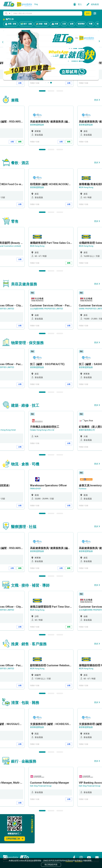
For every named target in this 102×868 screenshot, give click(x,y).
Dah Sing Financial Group (41, 820)
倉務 (72, 24)
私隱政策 (69, 861)
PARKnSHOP (35, 522)
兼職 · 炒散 (11, 24)
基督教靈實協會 (37, 100)
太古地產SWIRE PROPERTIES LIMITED (46, 343)
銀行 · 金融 (26, 24)
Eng (36, 4)
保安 (98, 24)
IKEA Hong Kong (86, 221)
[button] (7, 13)
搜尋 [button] (88, 13)
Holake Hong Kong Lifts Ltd (42, 464)
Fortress (83, 522)
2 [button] (51, 125)
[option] (51, 101)
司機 (91, 24)
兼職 (20, 176)
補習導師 (81, 24)
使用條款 (78, 861)
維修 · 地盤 (42, 24)
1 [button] (42, 125)
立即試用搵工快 (15, 839)
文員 (64, 24)
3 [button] (60, 125)
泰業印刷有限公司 (87, 464)
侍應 (55, 24)
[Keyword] (47, 13)
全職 (20, 117)
